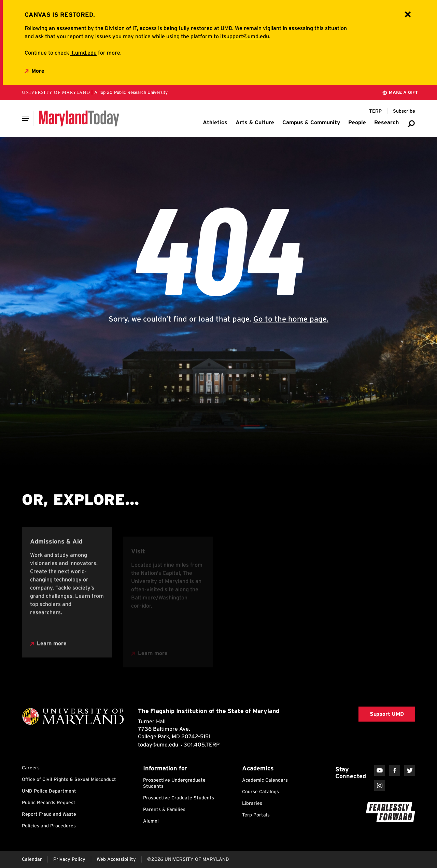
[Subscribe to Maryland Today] (404, 111)
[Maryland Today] (79, 118)
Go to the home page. (291, 319)
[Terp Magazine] (375, 111)
